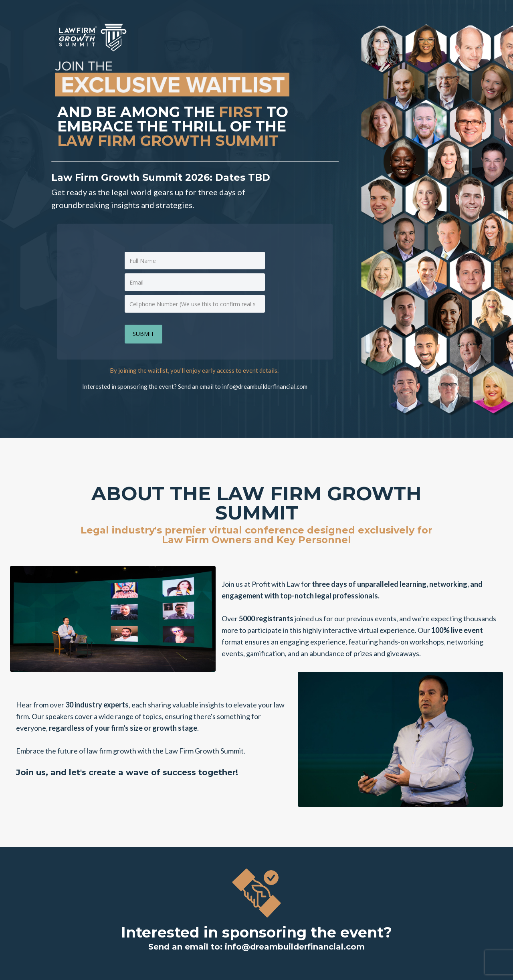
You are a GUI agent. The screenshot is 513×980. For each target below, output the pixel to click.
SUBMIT (143, 334)
